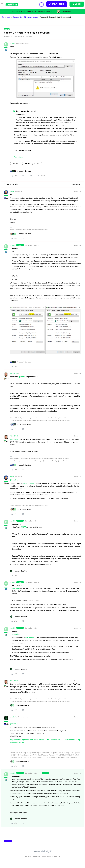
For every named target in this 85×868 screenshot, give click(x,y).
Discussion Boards (31, 17)
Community (6, 17)
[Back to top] (81, 854)
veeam (15, 164)
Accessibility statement (51, 857)
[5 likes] (20, 509)
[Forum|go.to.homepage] (12, 5)
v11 (38, 164)
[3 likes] (20, 171)
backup (27, 164)
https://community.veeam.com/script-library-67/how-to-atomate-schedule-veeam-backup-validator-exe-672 (46, 741)
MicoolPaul (14, 373)
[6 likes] (20, 234)
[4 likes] (20, 465)
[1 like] (19, 571)
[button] (2, 5)
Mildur (12, 191)
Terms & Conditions (32, 857)
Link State (13, 717)
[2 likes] (20, 705)
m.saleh (13, 43)
